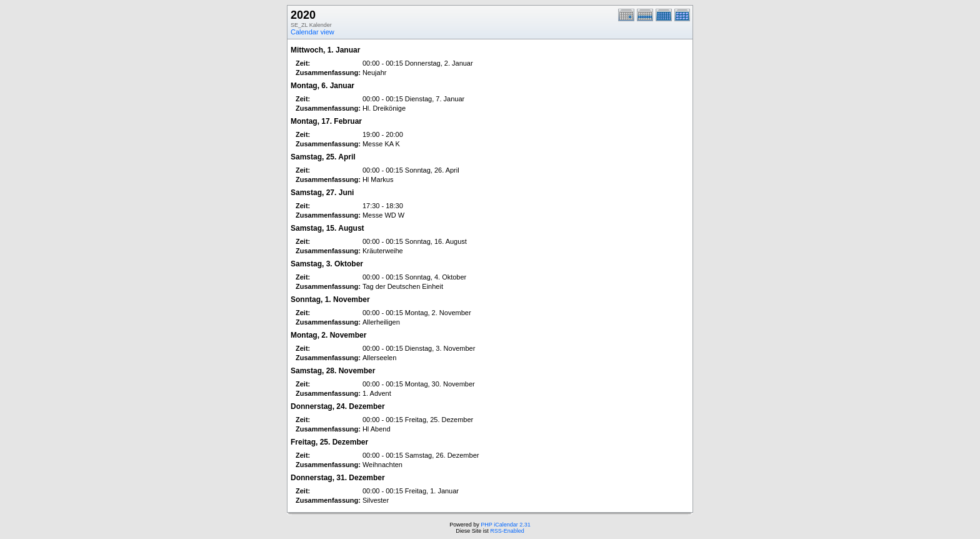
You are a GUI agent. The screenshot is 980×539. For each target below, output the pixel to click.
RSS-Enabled (507, 531)
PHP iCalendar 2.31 (505, 525)
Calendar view (312, 32)
